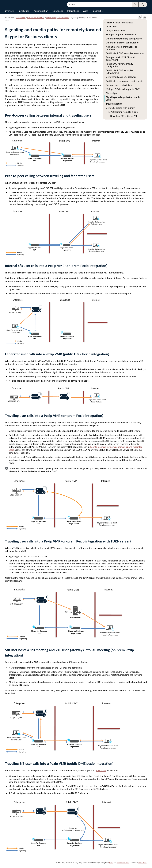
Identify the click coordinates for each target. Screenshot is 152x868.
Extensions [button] (58, 11)
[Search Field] (107, 5)
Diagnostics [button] (98, 11)
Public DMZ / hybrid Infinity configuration (120, 65)
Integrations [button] (73, 11)
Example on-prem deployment (121, 34)
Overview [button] (10, 11)
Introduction (112, 26)
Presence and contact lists (119, 85)
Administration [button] (41, 11)
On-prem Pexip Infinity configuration (124, 39)
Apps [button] (86, 11)
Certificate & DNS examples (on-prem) (125, 53)
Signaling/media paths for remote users (123, 98)
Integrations (21, 18)
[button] (135, 5)
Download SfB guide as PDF (124, 116)
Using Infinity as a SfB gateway (121, 77)
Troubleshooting (114, 104)
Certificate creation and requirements (125, 81)
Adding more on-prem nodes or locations (122, 48)
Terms (111, 863)
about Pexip (142, 863)
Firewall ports (113, 93)
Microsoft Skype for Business (119, 23)
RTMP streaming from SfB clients (122, 112)
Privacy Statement (123, 863)
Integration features (116, 30)
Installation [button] (24, 11)
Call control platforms (36, 18)
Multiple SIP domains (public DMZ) (123, 89)
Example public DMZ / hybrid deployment (120, 58)
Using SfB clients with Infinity (120, 108)
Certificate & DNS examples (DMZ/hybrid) (119, 71)
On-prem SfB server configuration (123, 43)
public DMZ (100, 770)
